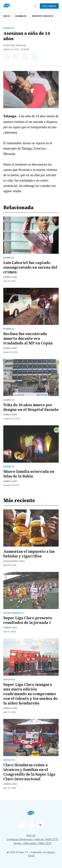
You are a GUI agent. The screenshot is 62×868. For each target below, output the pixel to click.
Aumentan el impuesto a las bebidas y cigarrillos (29, 554)
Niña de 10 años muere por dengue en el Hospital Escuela (31, 407)
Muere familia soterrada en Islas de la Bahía (29, 474)
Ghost (50, 852)
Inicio (7, 16)
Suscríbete (49, 6)
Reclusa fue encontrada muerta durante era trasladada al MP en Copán (28, 339)
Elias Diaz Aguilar (15, 45)
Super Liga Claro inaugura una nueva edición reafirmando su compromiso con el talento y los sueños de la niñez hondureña (30, 694)
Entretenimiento (14, 613)
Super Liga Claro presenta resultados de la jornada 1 (28, 620)
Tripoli (31, 856)
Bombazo (21, 16)
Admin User (10, 277)
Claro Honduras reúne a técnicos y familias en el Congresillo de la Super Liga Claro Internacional (29, 772)
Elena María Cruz (14, 561)
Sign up (31, 835)
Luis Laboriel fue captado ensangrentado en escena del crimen (30, 267)
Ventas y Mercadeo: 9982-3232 (32, 843)
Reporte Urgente (43, 16)
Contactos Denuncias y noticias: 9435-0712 (32, 839)
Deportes (9, 680)
